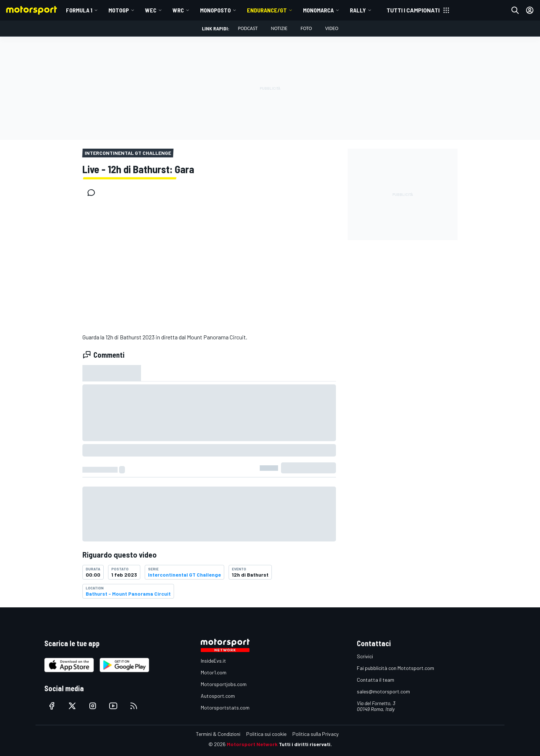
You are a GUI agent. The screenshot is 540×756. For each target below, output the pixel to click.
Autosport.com (218, 696)
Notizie (279, 28)
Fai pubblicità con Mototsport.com (395, 668)
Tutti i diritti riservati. (305, 744)
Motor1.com (214, 672)
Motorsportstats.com (225, 707)
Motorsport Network (252, 744)
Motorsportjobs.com (224, 684)
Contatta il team (376, 680)
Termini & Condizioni (218, 734)
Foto (306, 28)
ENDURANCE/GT (267, 10)
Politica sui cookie (266, 734)
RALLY (358, 10)
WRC (178, 10)
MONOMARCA (318, 10)
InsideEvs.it (213, 661)
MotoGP (119, 10)
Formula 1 (79, 10)
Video (332, 28)
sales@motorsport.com (383, 691)
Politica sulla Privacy (315, 734)
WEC (151, 10)
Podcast (248, 28)
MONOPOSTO (215, 10)
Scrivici (365, 656)
